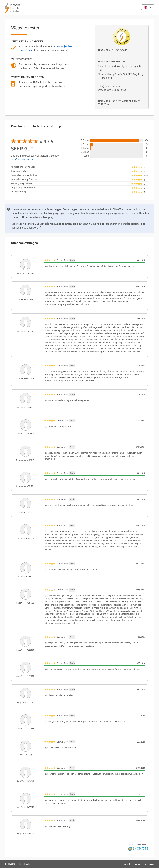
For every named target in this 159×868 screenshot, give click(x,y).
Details (72, 260)
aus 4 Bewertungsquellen (22, 159)
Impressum (150, 864)
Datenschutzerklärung (132, 864)
